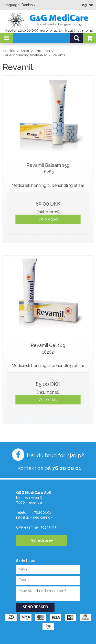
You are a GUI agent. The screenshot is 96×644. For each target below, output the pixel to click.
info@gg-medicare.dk (34, 517)
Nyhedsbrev (42, 540)
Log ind (87, 5)
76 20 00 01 (67, 468)
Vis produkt (48, 219)
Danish (27, 5)
